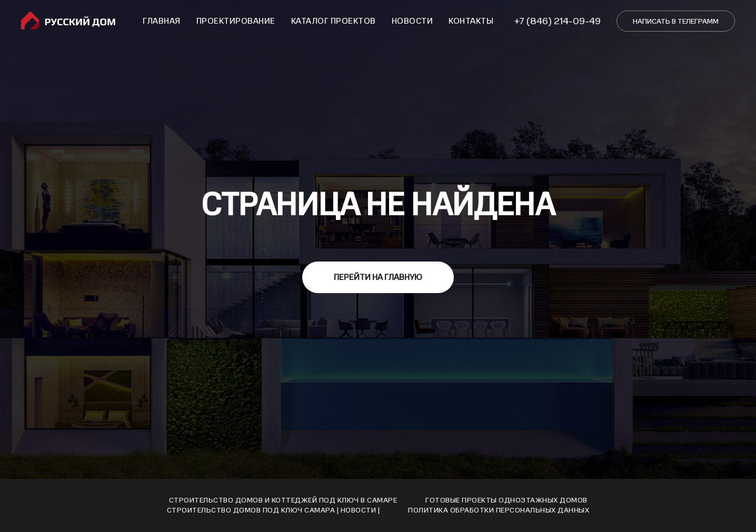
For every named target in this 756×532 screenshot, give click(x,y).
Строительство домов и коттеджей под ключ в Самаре (283, 500)
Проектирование (236, 21)
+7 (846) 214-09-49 (558, 21)
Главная (162, 21)
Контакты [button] (471, 21)
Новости (412, 21)
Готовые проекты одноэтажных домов (506, 500)
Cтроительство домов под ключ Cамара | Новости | (273, 510)
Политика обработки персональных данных (499, 510)
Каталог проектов (334, 21)
